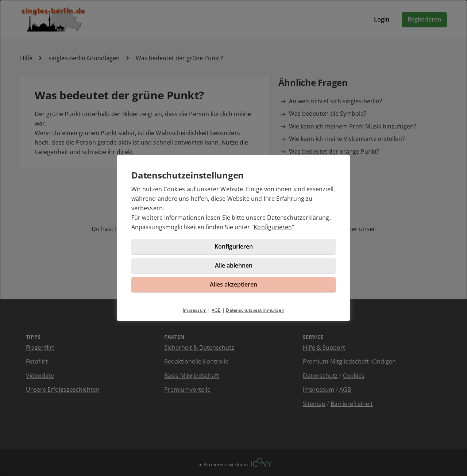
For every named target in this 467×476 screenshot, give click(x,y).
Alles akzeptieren (233, 284)
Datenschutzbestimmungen (255, 310)
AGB (216, 310)
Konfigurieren (273, 227)
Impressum (195, 310)
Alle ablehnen (234, 265)
